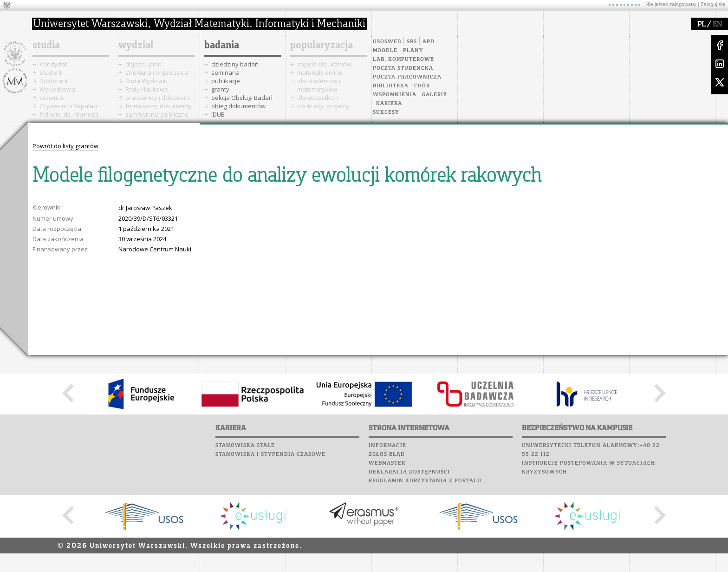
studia (46, 46)
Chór (422, 86)
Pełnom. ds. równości (69, 114)
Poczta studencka (403, 68)
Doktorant (54, 81)
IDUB (218, 114)
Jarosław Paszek (149, 208)
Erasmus (52, 98)
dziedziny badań (235, 64)
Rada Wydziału (146, 81)
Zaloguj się (713, 4)
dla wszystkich (318, 98)
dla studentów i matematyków (319, 85)
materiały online (320, 72)
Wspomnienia (395, 95)
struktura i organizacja (157, 72)
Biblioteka (391, 86)
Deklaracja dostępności (409, 472)
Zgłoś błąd (387, 454)
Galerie (435, 95)
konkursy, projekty (323, 106)
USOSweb (387, 42)
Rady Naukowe (147, 89)
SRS (412, 42)
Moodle (385, 51)
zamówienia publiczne (157, 114)
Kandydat (53, 64)
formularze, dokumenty (159, 106)
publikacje (226, 81)
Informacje (387, 446)
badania (222, 46)
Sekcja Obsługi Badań (242, 98)
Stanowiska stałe (245, 446)
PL (701, 25)
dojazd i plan (143, 64)
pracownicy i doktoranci (159, 98)
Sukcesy (386, 112)
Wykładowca (57, 89)
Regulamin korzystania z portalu (425, 481)
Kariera (389, 104)
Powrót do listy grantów (65, 146)
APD (429, 42)
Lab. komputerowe (403, 59)
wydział (136, 46)
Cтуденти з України (68, 106)
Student (51, 72)
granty (220, 89)
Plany (413, 51)
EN (717, 25)
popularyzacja (322, 46)
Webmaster (387, 463)
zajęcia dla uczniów (324, 64)
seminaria (225, 72)
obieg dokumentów (238, 106)
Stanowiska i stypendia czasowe (270, 454)
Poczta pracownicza (407, 77)
